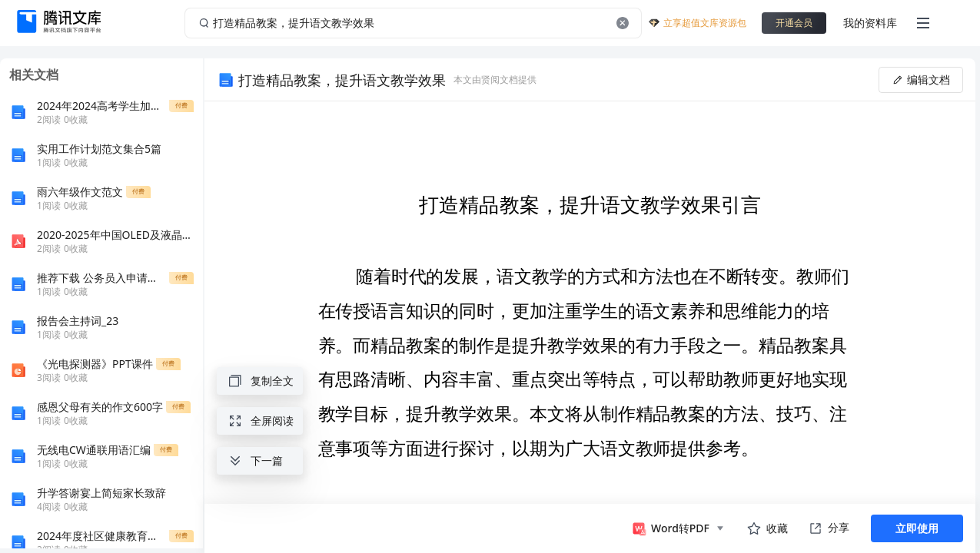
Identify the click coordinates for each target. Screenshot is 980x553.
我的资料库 (870, 23)
